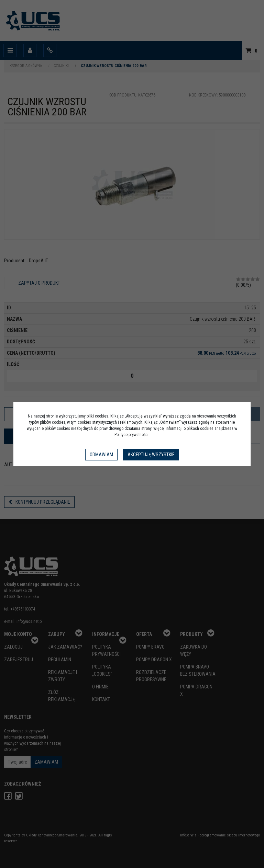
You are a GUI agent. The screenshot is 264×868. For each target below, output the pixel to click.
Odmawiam (101, 455)
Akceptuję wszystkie (151, 455)
